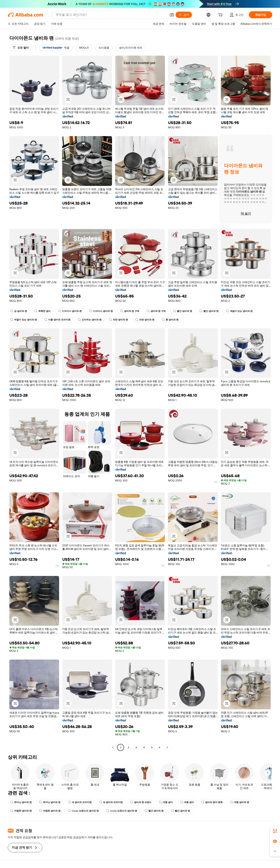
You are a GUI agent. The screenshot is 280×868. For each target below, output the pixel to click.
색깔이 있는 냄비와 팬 (239, 311)
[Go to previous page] (113, 747)
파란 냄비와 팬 (118, 320)
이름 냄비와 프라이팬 (57, 320)
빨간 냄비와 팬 (183, 311)
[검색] (184, 15)
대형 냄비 (166, 802)
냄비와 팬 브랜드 (141, 802)
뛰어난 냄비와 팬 (21, 802)
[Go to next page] (167, 747)
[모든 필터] (21, 48)
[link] (275, 831)
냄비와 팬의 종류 (212, 802)
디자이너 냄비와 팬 (70, 311)
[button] (172, 15)
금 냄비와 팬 (19, 311)
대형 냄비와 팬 (240, 802)
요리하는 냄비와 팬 (90, 320)
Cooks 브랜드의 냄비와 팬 (83, 811)
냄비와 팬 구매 (130, 311)
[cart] (221, 15)
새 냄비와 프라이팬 (80, 802)
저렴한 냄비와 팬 (21, 811)
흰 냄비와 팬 (170, 320)
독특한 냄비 (42, 311)
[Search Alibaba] (111, 15)
